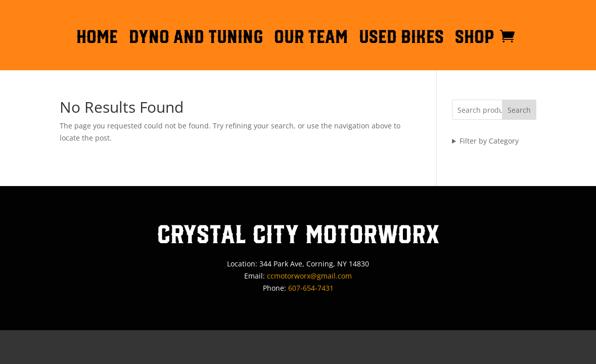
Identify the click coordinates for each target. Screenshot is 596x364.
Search (519, 110)
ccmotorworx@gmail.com (309, 276)
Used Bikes (401, 38)
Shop (475, 38)
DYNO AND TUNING (196, 38)
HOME (97, 38)
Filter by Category (489, 141)
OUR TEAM (311, 38)
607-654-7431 (311, 288)
